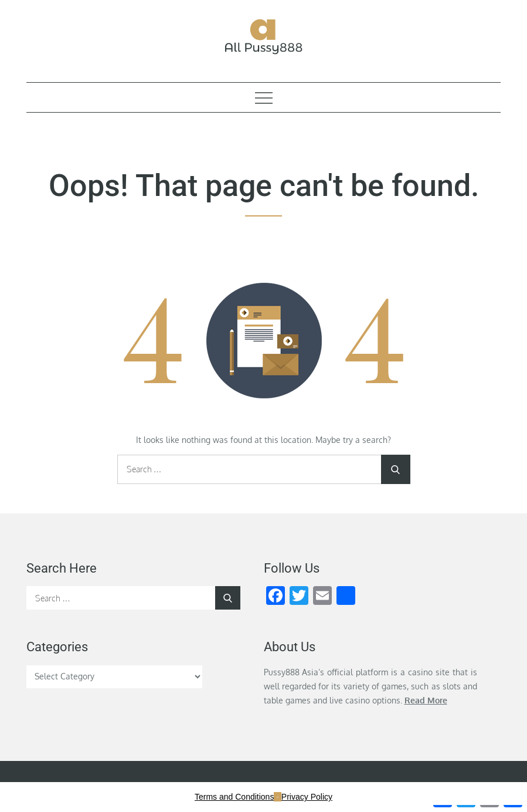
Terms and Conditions (234, 797)
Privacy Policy (307, 797)
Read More (426, 700)
